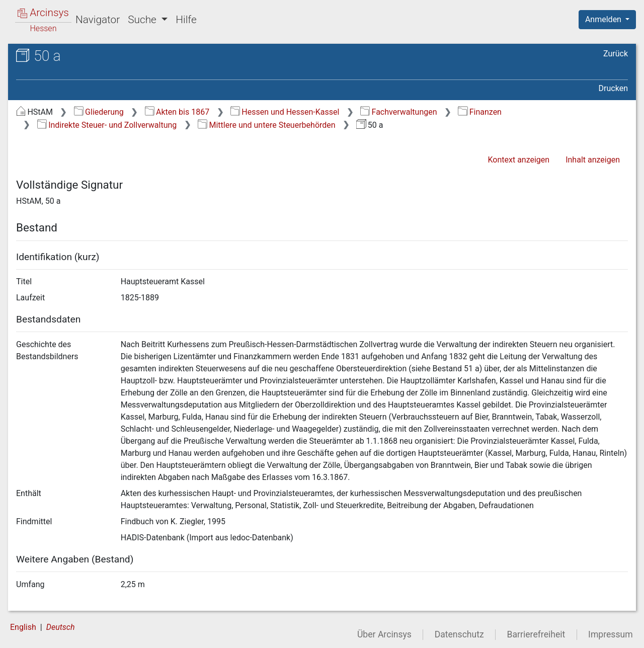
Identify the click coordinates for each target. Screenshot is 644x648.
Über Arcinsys (384, 634)
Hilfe (186, 20)
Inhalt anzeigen (593, 160)
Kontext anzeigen (518, 160)
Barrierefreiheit (536, 634)
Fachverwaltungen (398, 112)
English (23, 627)
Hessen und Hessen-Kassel (285, 112)
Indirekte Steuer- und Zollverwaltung (107, 125)
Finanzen (480, 112)
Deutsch (61, 627)
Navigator (98, 20)
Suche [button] (143, 20)
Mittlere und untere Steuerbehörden (267, 125)
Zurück (616, 54)
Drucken (613, 88)
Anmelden (604, 19)
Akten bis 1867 (177, 112)
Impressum (611, 634)
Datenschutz (459, 634)
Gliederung (99, 112)
